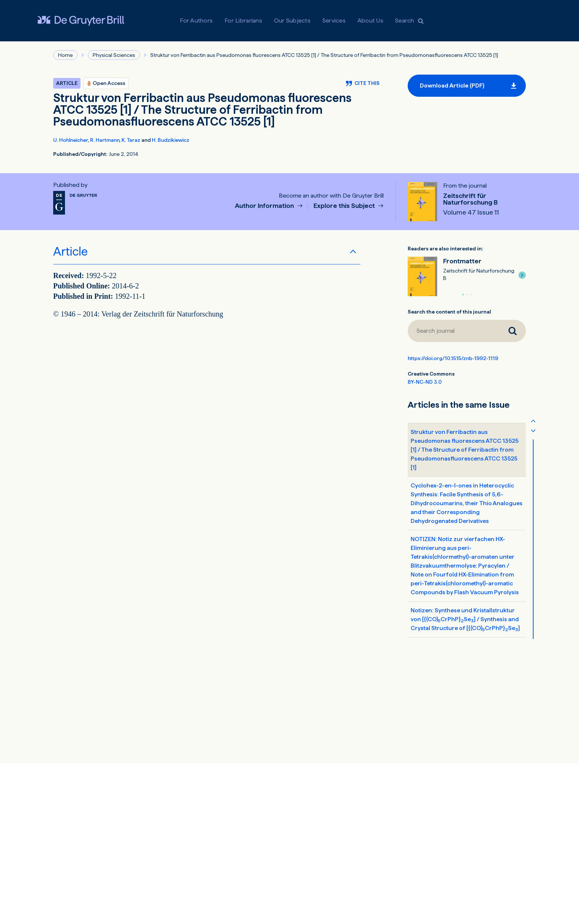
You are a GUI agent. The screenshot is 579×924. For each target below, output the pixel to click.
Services (334, 20)
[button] (522, 275)
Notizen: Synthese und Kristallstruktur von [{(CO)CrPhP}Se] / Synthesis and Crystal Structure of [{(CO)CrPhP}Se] (465, 620)
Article (71, 251)
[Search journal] (453, 331)
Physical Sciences (114, 55)
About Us (370, 20)
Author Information (265, 206)
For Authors (196, 20)
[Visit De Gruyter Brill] (81, 21)
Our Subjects (292, 20)
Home (65, 55)
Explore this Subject (345, 206)
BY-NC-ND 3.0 (425, 382)
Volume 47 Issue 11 (471, 212)
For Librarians (243, 20)
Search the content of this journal (449, 312)
